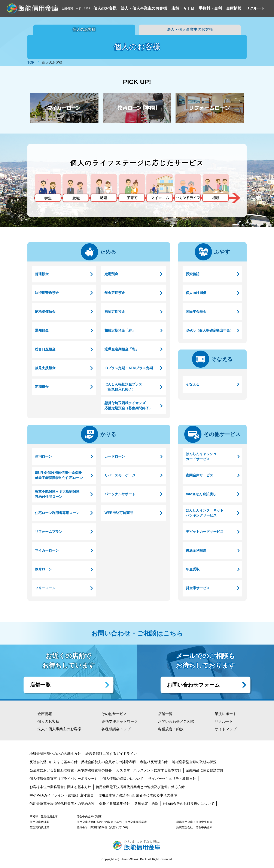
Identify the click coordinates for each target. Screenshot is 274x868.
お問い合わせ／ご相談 (176, 722)
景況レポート (226, 714)
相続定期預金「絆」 (120, 330)
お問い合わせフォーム (193, 685)
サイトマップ (226, 729)
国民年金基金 (196, 312)
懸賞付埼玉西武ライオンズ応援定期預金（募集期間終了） (128, 406)
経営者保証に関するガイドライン (111, 754)
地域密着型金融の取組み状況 (194, 762)
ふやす (222, 252)
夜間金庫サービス (200, 475)
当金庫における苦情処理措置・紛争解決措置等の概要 (71, 770)
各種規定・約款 (171, 729)
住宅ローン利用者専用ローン (57, 513)
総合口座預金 (45, 349)
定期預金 (111, 274)
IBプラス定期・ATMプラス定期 (129, 368)
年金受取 (193, 569)
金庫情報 (45, 714)
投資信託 (193, 274)
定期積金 (42, 387)
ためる (108, 252)
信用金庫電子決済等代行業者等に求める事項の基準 (138, 795)
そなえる (222, 359)
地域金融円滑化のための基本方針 (55, 754)
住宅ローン (43, 456)
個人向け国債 (196, 293)
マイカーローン (47, 550)
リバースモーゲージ (120, 475)
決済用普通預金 (47, 293)
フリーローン (45, 588)
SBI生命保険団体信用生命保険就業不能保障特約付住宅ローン (59, 475)
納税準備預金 (45, 312)
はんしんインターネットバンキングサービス (205, 513)
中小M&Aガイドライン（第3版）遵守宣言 (62, 795)
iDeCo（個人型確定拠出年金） (210, 330)
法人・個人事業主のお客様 (190, 29)
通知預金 (42, 330)
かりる (108, 434)
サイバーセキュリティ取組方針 (172, 779)
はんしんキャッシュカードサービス (201, 456)
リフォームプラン (49, 532)
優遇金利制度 (196, 550)
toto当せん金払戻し (201, 494)
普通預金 (42, 274)
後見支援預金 (45, 368)
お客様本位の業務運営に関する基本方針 (60, 787)
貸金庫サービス (198, 588)
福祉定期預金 (115, 312)
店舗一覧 (40, 685)
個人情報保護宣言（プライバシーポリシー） (64, 779)
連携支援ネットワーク (120, 722)
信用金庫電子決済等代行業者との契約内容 (62, 804)
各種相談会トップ (116, 729)
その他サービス (222, 434)
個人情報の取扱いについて (123, 779)
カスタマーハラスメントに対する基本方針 (149, 770)
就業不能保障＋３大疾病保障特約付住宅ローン (57, 494)
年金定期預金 (115, 293)
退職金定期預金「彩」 (122, 349)
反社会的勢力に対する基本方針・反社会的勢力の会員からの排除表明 (83, 762)
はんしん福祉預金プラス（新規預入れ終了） (123, 387)
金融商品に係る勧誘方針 (205, 770)
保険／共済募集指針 (115, 804)
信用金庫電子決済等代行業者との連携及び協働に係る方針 (140, 787)
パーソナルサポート (120, 494)
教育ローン (43, 569)
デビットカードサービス (205, 532)
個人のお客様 (84, 29)
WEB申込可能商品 (119, 513)
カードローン (115, 456)
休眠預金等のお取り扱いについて (189, 804)
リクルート (224, 722)
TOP (31, 62)
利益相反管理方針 (154, 762)
